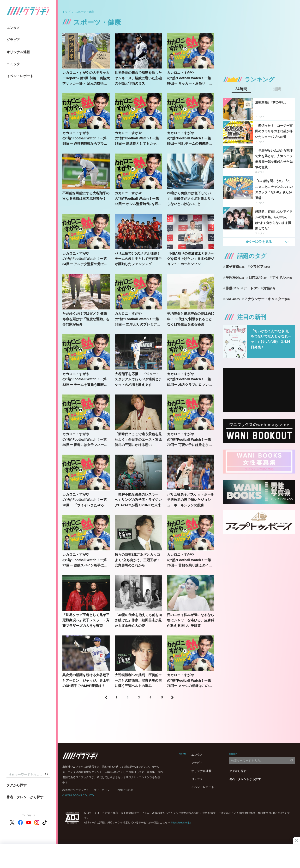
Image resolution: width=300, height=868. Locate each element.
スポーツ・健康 (85, 12)
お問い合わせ (125, 790)
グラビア (13, 40)
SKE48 (233, 299)
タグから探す (17, 785)
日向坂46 (258, 277)
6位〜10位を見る (259, 242)
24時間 (241, 89)
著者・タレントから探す (25, 797)
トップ (66, 12)
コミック (13, 64)
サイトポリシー (103, 790)
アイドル (282, 277)
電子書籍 (236, 267)
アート (251, 288)
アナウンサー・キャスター (267, 299)
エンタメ (13, 28)
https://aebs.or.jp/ (181, 822)
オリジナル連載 (18, 52)
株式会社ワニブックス (76, 790)
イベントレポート (20, 76)
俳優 (232, 288)
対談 (269, 288)
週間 (277, 89)
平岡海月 (235, 277)
